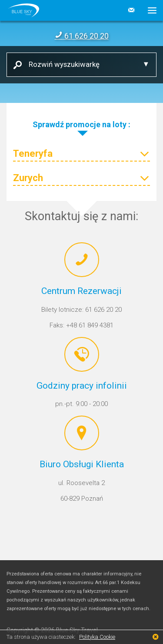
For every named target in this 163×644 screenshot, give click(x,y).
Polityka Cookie (97, 637)
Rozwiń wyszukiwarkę (61, 64)
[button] (149, 10)
